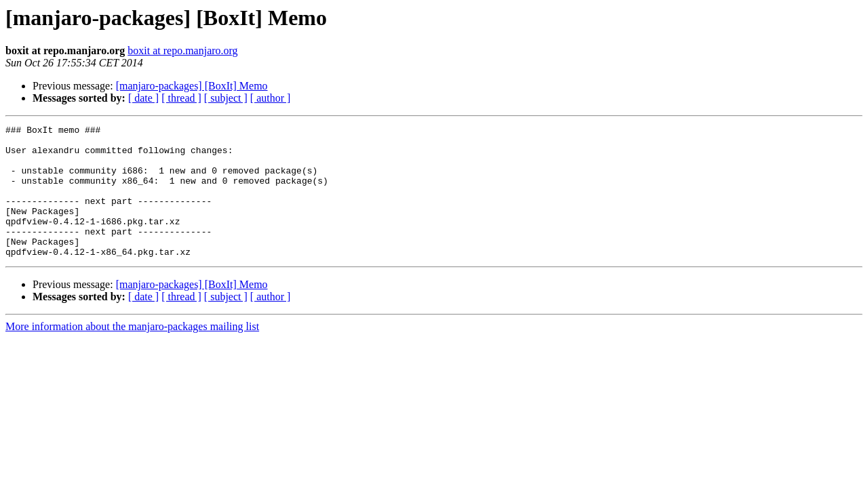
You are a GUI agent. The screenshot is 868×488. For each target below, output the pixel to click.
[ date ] (143, 98)
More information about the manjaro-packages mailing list (132, 353)
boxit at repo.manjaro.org (182, 50)
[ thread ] (181, 98)
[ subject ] (226, 98)
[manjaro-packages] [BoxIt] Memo (192, 86)
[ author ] (271, 98)
